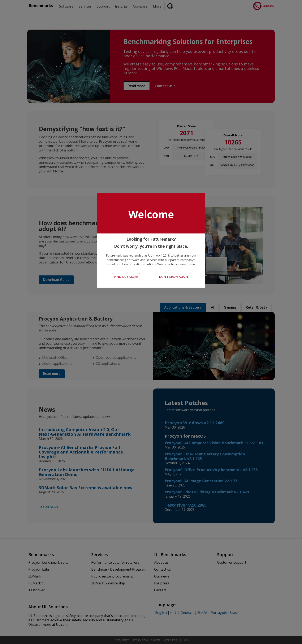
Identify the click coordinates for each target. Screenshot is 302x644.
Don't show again (173, 277)
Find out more (126, 277)
